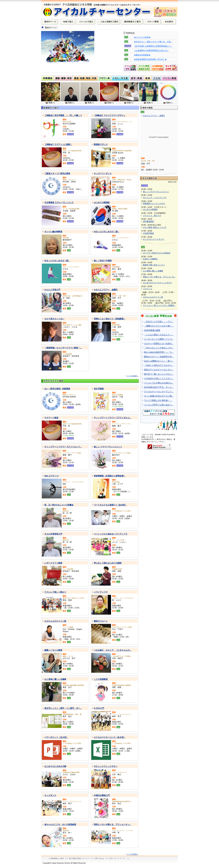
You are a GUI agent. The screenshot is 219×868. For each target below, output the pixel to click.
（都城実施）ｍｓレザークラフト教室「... (63, 348)
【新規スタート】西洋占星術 (57, 173)
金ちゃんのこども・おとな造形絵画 (60, 824)
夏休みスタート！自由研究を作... (159, 357)
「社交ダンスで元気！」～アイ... (159, 322)
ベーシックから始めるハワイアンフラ (111, 534)
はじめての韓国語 (102, 203)
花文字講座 (99, 389)
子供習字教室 (148, 233)
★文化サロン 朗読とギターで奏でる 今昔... (153, 42)
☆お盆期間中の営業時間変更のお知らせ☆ (151, 50)
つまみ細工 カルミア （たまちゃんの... (112, 650)
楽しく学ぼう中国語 (103, 261)
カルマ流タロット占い (54, 319)
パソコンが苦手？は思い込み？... (159, 405)
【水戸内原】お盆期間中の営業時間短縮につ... (153, 46)
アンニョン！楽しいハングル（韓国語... (159, 305)
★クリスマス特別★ (142, 37)
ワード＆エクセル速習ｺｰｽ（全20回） (110, 505)
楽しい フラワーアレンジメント (108, 447)
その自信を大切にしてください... (159, 378)
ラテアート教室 (51, 418)
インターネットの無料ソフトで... (159, 339)
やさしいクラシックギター (106, 766)
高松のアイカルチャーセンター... (159, 370)
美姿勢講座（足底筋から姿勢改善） (110, 476)
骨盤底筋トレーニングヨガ (154, 204)
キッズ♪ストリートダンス (153, 239)
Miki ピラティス (52, 476)
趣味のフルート (101, 621)
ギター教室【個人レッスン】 (155, 227)
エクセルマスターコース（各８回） (110, 737)
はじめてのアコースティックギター (158, 283)
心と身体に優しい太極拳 (55, 679)
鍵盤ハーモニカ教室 (53, 650)
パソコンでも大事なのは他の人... (159, 383)
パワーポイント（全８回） (56, 737)
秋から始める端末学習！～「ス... (159, 352)
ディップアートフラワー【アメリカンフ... (63, 447)
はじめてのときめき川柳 (55, 766)
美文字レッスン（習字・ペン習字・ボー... (63, 708)
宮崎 (126, 37)
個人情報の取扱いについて (79, 858)
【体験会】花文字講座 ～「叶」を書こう (63, 115)
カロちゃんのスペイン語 (55, 621)
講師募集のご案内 (57, 858)
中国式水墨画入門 (102, 795)
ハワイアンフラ (101, 592)
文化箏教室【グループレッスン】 (59, 203)
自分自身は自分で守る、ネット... (159, 387)
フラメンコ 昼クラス (152, 216)
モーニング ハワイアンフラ (155, 198)
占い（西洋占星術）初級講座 (57, 389)
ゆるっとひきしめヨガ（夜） (57, 261)
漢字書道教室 (148, 221)
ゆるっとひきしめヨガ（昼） (107, 232)
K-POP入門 (99, 708)
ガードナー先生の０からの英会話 (157, 253)
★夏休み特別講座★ (142, 55)
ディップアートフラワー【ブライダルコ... (112, 418)
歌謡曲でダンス (101, 144)
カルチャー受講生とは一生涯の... (159, 344)
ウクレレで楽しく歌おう (55, 592)
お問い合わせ (99, 858)
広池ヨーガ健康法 (150, 259)
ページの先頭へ (132, 376)
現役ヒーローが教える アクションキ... (159, 277)
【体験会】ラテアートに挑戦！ (58, 144)
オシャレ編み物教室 (53, 232)
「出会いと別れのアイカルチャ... (159, 365)
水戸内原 (128, 46)
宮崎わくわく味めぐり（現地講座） (110, 319)
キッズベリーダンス (103, 173)
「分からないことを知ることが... (159, 348)
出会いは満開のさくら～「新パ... (159, 361)
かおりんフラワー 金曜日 (106, 290)
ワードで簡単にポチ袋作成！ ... (158, 400)
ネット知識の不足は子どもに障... (159, 396)
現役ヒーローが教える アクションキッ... (112, 824)
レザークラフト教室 (53, 563)
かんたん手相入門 (52, 290)
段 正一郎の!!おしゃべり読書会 (59, 505)
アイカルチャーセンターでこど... (159, 392)
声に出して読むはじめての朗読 (108, 563)
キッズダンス (50, 795)
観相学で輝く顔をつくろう (154, 265)
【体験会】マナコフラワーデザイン (110, 115)
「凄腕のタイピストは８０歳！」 (159, 326)
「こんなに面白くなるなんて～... (159, 335)
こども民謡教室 (101, 679)
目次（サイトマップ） (118, 858)
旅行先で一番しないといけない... (159, 374)
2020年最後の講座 (152, 330)
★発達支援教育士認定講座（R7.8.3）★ (150, 59)
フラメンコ (148, 289)
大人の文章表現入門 (53, 534)
